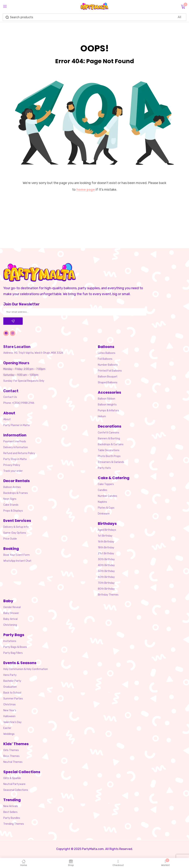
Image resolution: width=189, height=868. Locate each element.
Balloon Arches (12, 487)
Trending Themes (14, 824)
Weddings (9, 734)
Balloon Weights (107, 405)
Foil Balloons (105, 359)
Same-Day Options (15, 533)
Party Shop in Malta (15, 459)
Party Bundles (12, 818)
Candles (103, 490)
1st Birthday (105, 536)
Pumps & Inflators (108, 411)
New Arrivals (11, 806)
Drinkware (104, 514)
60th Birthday (106, 577)
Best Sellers (10, 812)
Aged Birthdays (107, 530)
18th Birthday (106, 548)
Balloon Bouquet (108, 377)
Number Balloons (108, 365)
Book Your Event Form (17, 555)
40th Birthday (106, 565)
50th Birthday (106, 571)
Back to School (12, 693)
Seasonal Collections (16, 790)
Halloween (9, 716)
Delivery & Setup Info (16, 527)
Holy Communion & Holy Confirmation (26, 669)
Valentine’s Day (12, 722)
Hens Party (10, 675)
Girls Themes (11, 750)
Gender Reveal (12, 607)
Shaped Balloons (108, 383)
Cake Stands (11, 505)
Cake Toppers (106, 484)
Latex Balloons (107, 353)
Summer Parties (13, 699)
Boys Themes (11, 756)
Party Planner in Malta (16, 425)
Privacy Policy (12, 465)
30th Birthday (106, 559)
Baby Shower (11, 613)
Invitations (10, 641)
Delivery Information (16, 447)
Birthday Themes (108, 595)
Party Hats (104, 468)
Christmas (10, 705)
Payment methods (15, 441)
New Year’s (10, 710)
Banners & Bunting (109, 439)
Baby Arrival (10, 619)
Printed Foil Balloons (110, 371)
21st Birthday (106, 553)
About (7, 419)
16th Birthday (106, 542)
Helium (102, 416)
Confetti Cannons (109, 433)
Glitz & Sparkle (12, 778)
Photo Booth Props (109, 456)
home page (86, 190)
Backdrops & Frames (16, 493)
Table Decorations (109, 450)
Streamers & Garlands (111, 462)
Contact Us (10, 397)
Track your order (13, 471)
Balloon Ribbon (106, 399)
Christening (10, 625)
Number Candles (108, 496)
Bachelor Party (12, 681)
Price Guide (10, 539)
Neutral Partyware (14, 784)
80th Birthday (106, 589)
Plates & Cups (106, 508)
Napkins (102, 502)
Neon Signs (10, 499)
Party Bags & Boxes (15, 647)
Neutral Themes (13, 762)
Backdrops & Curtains (111, 444)
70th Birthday (106, 583)
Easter (7, 728)
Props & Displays (13, 511)
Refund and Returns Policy (19, 453)
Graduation (10, 687)
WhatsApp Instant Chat (17, 561)
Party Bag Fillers (13, 653)
